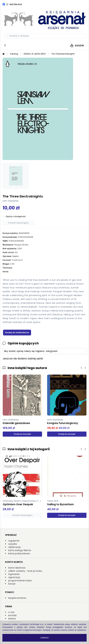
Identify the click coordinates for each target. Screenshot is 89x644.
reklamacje (14, 547)
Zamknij (44, 638)
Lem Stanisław (11, 201)
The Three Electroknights (63, 54)
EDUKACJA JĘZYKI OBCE (35, 54)
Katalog (14, 54)
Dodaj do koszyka (22, 434)
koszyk (12, 584)
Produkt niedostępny (18, 223)
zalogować (52, 351)
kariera (12, 619)
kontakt (12, 615)
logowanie (14, 574)
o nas (11, 612)
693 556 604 (16, 4)
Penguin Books (21, 245)
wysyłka (13, 544)
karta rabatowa (17, 568)
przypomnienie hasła (20, 581)
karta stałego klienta (20, 550)
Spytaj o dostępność (16, 216)
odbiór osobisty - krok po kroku (25, 571)
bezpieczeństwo (17, 598)
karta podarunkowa (19, 554)
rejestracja (14, 577)
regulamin (14, 541)
